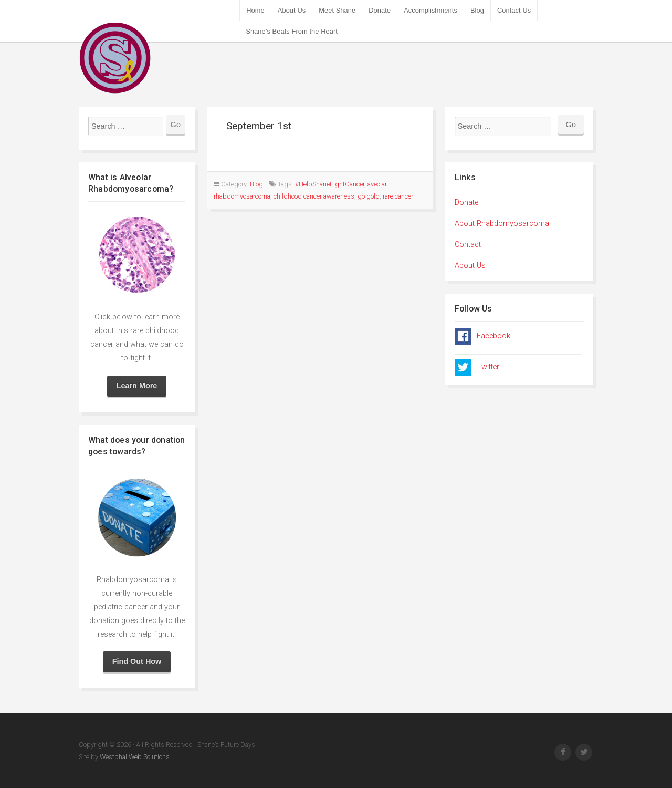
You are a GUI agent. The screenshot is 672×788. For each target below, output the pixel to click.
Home (255, 10)
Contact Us (514, 10)
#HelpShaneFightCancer (330, 184)
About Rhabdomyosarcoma (502, 224)
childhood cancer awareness (314, 196)
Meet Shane (337, 10)
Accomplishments (430, 10)
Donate (380, 10)
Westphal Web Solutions (134, 757)
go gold (369, 196)
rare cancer (398, 196)
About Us (292, 10)
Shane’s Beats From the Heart (292, 31)
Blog (477, 10)
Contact (468, 245)
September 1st (259, 126)
